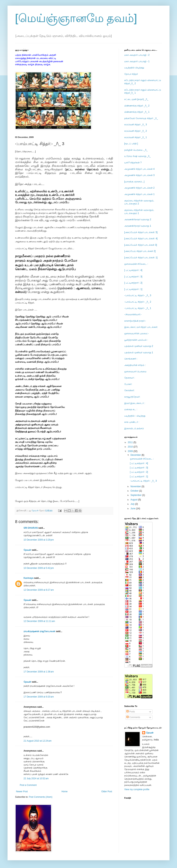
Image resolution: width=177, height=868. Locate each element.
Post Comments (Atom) (41, 797)
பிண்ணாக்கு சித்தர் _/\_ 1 (137, 112)
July (133, 504)
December (136, 455)
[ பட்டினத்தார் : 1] (133, 289)
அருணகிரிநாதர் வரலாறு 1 (138, 226)
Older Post (107, 792)
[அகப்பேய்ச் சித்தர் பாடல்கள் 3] (141, 245)
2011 (131, 442)
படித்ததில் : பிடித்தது (135, 416)
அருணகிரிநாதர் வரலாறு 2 (138, 219)
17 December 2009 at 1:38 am (39, 672)
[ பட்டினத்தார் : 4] (133, 270)
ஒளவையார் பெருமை (135, 372)
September (136, 495)
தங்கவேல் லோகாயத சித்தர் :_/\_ (141, 118)
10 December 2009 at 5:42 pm (39, 568)
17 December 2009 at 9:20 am (39, 697)
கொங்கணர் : (131, 359)
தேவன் (27, 550)
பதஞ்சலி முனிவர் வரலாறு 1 (139, 353)
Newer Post (22, 792)
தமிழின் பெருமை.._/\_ (136, 150)
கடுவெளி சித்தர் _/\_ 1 (136, 137)
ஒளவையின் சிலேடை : (136, 264)
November (136, 486)
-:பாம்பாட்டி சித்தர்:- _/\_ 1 (138, 308)
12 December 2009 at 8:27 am (39, 590)
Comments (133, 717)
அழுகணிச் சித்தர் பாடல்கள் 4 (139, 169)
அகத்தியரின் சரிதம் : (135, 365)
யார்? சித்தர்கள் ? (133, 163)
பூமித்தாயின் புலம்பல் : (136, 340)
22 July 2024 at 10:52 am (36, 779)
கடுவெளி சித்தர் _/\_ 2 (136, 131)
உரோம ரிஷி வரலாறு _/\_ (137, 156)
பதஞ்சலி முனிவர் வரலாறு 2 (139, 346)
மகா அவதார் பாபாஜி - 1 (137, 61)
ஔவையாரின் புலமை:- (137, 333)
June (133, 509)
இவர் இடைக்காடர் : (135, 403)
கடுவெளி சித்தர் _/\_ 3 (136, 125)
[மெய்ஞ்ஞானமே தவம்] (76, 18)
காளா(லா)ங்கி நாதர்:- (135, 321)
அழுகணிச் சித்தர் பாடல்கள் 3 (139, 175)
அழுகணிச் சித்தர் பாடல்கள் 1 (139, 194)
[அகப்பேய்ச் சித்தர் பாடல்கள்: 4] (141, 239)
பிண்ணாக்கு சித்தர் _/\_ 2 (137, 106)
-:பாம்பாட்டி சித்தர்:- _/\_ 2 (138, 302)
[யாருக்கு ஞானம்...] (134, 182)
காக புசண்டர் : (132, 422)
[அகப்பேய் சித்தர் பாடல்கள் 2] (140, 251)
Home (65, 792)
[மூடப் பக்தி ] (131, 144)
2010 (131, 447)
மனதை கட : (131, 409)
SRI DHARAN (31, 528)
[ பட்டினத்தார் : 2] (133, 283)
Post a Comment (28, 785)
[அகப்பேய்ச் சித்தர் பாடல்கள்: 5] (141, 232)
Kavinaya (29, 578)
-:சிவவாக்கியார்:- (133, 314)
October (135, 491)
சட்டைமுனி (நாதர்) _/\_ (136, 99)
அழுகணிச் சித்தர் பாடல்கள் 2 (139, 188)
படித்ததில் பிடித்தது (134, 68)
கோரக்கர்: (129, 390)
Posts (131, 712)
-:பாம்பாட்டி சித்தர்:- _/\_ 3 (138, 295)
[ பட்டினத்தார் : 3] (133, 277)
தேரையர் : (130, 378)
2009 (131, 451)
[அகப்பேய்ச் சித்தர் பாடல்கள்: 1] (141, 258)
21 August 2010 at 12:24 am (37, 741)
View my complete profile (137, 789)
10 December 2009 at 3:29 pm (39, 540)
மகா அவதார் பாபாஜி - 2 (137, 55)
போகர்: (128, 384)
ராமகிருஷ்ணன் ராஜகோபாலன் (39, 631)
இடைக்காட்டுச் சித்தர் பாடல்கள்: (141, 327)
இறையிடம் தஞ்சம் (134, 428)
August (134, 500)
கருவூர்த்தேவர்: (132, 397)
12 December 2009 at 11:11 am (39, 621)
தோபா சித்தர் (131, 74)
